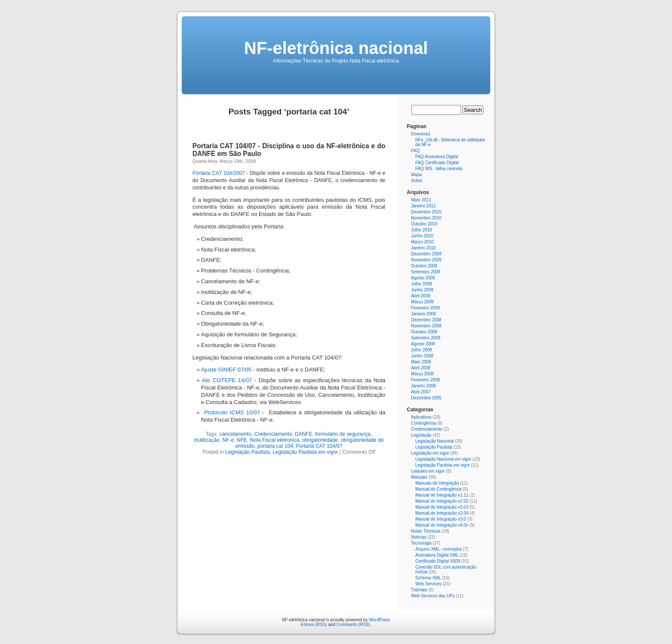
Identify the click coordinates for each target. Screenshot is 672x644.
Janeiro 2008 (423, 386)
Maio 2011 (421, 200)
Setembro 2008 (426, 338)
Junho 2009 (422, 290)
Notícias (419, 537)
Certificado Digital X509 (438, 561)
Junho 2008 (422, 356)
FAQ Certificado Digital (437, 163)
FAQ (415, 151)
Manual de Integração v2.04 (442, 513)
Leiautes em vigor (428, 471)
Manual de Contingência (438, 489)
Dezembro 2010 (426, 212)
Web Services (429, 584)
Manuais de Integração (437, 483)
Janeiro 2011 (423, 206)
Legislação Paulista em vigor (305, 452)
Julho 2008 (421, 350)
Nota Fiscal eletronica (274, 440)
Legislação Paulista (247, 452)
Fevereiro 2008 (425, 380)
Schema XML (428, 578)
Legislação (421, 435)
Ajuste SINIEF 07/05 (226, 370)
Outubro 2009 (424, 266)
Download (420, 134)
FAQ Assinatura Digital (437, 157)
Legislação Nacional (435, 441)
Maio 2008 (421, 362)
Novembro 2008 (426, 326)
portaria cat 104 (275, 446)
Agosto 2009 (423, 278)
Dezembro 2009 (426, 254)
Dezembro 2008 (426, 320)
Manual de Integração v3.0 (441, 519)
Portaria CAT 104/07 (319, 446)
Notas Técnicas (426, 531)
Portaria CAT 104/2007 (219, 173)
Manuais (419, 477)
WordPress (379, 620)
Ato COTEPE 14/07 (227, 380)
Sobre (417, 181)
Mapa (416, 175)
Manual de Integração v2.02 (442, 501)
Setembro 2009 (426, 272)
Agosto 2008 (423, 344)
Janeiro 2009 (423, 314)
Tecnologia (421, 543)
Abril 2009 (421, 296)
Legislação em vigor (430, 453)
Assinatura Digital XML (437, 555)
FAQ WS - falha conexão (439, 169)
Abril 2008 (421, 368)
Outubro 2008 (424, 332)
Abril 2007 (421, 392)
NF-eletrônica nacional (336, 48)
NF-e (228, 440)
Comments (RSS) (353, 625)
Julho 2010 (421, 230)
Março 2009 (422, 302)
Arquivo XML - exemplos (439, 549)
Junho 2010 (422, 236)
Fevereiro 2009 (425, 308)
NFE (242, 440)
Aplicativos (421, 417)
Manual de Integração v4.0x (442, 525)
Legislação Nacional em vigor (443, 459)
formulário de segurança (343, 434)
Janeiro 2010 (423, 248)
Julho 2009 (421, 284)
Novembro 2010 (426, 218)
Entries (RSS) (314, 625)
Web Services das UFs (433, 596)
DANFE (304, 434)
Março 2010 (422, 242)
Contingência (423, 423)
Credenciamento (273, 434)
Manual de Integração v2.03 (442, 507)
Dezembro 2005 (426, 398)
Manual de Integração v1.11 (442, 495)
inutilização (207, 440)
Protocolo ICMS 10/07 (232, 412)
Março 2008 (422, 374)
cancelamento (235, 434)
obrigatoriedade (320, 440)
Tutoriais (419, 590)
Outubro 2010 (424, 224)
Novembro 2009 (426, 260)
